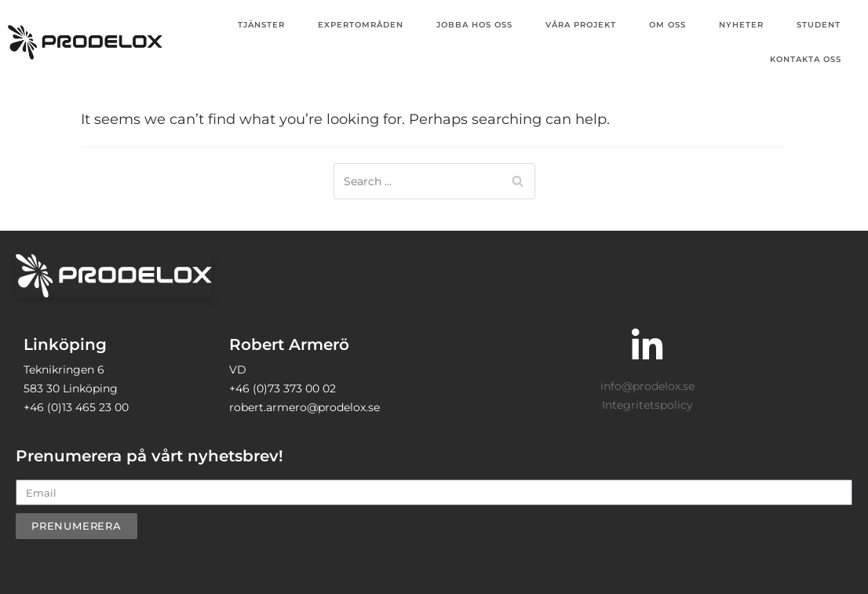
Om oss (667, 25)
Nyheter (741, 25)
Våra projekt (581, 25)
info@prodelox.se (647, 386)
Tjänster (261, 25)
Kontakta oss (806, 59)
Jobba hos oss (474, 25)
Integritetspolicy (647, 405)
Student (819, 25)
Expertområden (361, 25)
